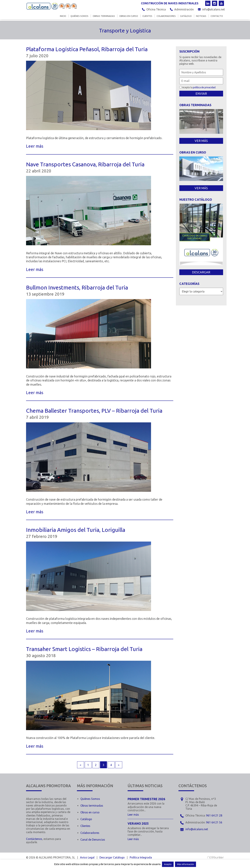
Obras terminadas (104, 16)
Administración (184, 9)
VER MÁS (201, 141)
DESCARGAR (201, 272)
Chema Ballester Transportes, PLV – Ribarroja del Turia (94, 411)
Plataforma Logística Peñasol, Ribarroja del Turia (87, 49)
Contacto (217, 16)
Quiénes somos (79, 16)
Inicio (63, 16)
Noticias (201, 16)
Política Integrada (141, 857)
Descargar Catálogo (112, 857)
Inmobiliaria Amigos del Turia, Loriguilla (76, 530)
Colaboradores (166, 16)
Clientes (147, 16)
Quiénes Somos (90, 799)
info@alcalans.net (214, 9)
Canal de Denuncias (93, 840)
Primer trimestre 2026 (146, 799)
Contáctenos (34, 839)
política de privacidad (204, 87)
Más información (186, 864)
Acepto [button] (168, 864)
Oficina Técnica (156, 9)
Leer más (35, 146)
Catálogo (186, 16)
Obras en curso (129, 16)
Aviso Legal (87, 857)
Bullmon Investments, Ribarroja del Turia (77, 287)
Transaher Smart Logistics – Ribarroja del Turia (84, 649)
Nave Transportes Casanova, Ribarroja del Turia (85, 164)
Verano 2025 (138, 823)
